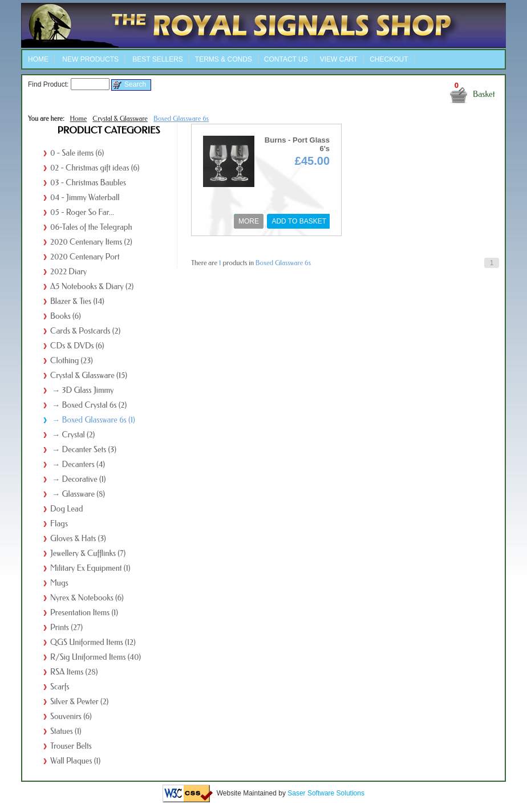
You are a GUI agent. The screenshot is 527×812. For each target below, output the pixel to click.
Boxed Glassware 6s (181, 119)
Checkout (389, 59)
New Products (90, 59)
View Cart (339, 59)
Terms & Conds (224, 59)
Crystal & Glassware (120, 119)
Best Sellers (157, 59)
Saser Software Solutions (326, 793)
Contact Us (286, 59)
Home (38, 59)
